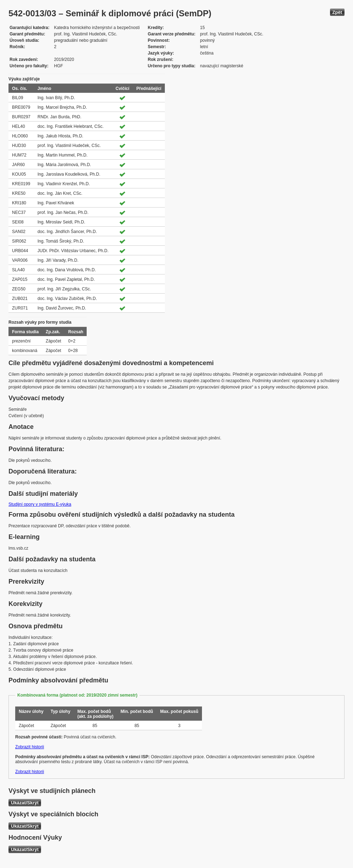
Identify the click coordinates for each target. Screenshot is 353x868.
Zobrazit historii (30, 747)
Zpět (337, 12)
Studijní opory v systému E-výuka (40, 504)
